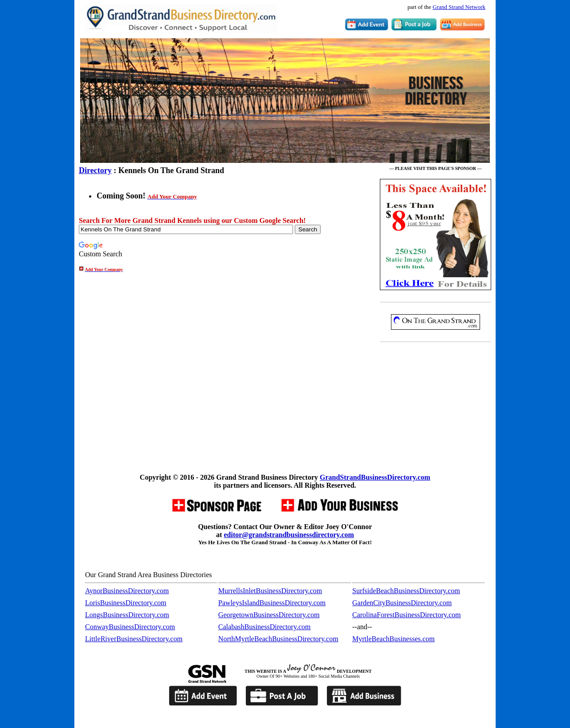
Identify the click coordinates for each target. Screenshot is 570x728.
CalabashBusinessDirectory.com (264, 627)
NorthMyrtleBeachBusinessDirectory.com (278, 639)
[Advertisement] (436, 409)
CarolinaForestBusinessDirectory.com (407, 615)
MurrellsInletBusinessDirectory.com (270, 591)
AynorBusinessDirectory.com (127, 591)
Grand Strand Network (459, 7)
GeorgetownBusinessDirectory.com (269, 615)
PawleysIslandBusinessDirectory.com (272, 603)
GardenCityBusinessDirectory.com (402, 603)
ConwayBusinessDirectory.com (130, 627)
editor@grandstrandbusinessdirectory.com (289, 535)
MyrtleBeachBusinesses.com (393, 639)
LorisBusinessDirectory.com (126, 603)
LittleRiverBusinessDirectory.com (134, 639)
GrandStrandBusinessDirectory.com (375, 477)
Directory (95, 170)
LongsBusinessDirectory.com (127, 615)
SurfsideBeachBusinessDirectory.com (406, 591)
